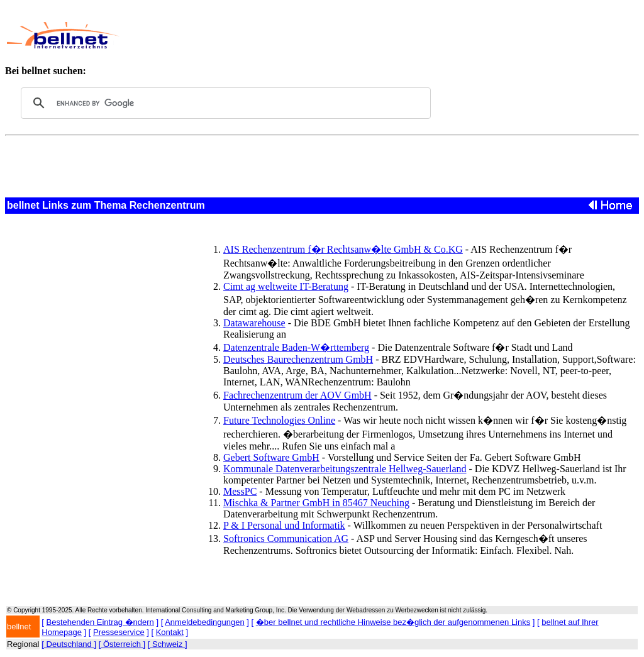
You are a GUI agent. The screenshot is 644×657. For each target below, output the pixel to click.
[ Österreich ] (122, 644)
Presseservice (119, 632)
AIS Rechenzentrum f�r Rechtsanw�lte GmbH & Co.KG (343, 249)
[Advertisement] (362, 35)
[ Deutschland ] (69, 644)
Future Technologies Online (279, 420)
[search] (224, 103)
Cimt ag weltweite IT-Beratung (286, 286)
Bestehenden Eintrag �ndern (100, 622)
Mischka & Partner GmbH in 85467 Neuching (316, 503)
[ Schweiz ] (168, 644)
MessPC (240, 491)
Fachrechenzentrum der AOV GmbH (297, 395)
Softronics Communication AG (286, 538)
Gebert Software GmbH (271, 457)
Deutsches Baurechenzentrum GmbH (298, 359)
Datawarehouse (254, 323)
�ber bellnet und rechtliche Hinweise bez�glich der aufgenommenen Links (393, 622)
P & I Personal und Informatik (284, 525)
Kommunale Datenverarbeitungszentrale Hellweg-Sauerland (345, 469)
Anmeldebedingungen (205, 622)
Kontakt (170, 632)
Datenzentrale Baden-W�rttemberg (296, 347)
